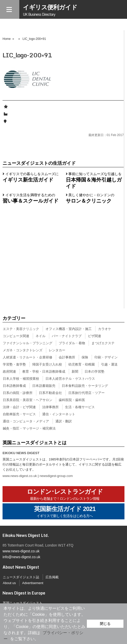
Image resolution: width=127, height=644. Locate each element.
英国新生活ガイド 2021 (65, 512)
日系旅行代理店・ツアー (86, 393)
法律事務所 (50, 407)
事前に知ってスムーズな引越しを (94, 180)
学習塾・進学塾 (14, 364)
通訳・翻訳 (64, 421)
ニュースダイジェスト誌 (21, 577)
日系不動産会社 (50, 393)
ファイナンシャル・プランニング (28, 343)
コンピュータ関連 (16, 336)
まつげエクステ (103, 343)
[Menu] (10, 9)
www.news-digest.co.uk (20, 476)
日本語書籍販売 (44, 386)
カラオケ (105, 329)
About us (9, 583)
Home (7, 39)
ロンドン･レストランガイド (65, 495)
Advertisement (33, 583)
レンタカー (57, 350)
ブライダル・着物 (72, 343)
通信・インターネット (59, 414)
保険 (85, 357)
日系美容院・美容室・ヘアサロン (28, 400)
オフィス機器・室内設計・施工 (69, 329)
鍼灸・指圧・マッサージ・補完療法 (29, 428)
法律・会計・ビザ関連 (19, 407)
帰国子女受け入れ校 (47, 364)
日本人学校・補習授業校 (21, 379)
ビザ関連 (94, 336)
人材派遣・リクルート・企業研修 (28, 357)
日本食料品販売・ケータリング (85, 386)
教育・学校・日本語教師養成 (44, 371)
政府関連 (9, 371)
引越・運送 (109, 364)
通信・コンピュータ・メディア (26, 421)
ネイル (41, 336)
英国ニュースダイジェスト (23, 603)
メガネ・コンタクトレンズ (23, 350)
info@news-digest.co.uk (21, 557)
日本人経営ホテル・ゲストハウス (70, 379)
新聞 (75, 371)
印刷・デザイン (106, 357)
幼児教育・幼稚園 (82, 364)
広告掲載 (52, 577)
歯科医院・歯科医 (72, 400)
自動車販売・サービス (19, 414)
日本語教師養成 (14, 386)
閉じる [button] (105, 624)
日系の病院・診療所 (18, 393)
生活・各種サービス (80, 407)
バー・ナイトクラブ (67, 336)
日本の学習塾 (94, 371)
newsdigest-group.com (56, 476)
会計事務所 (67, 357)
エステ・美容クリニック (21, 329)
